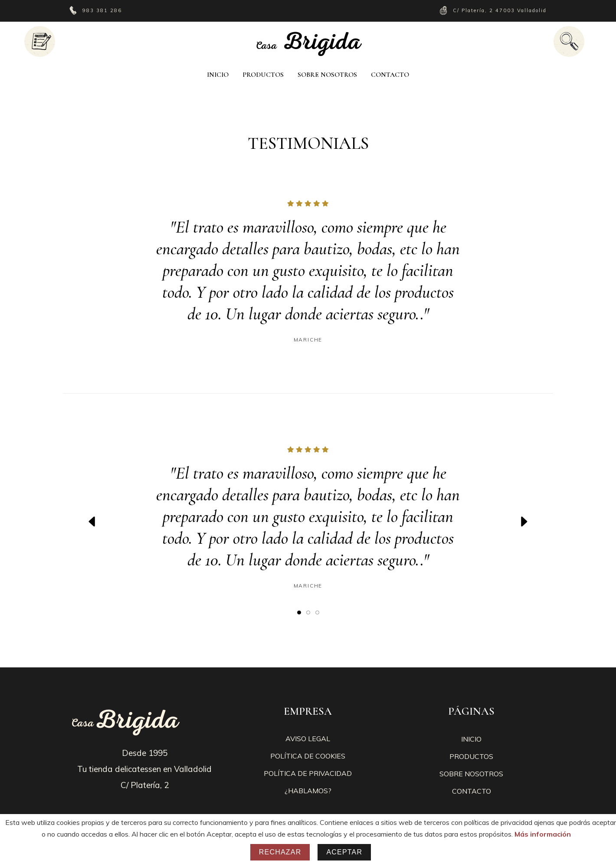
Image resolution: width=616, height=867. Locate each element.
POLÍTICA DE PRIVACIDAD (308, 773)
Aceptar (344, 852)
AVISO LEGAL (308, 739)
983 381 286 (103, 10)
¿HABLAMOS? (308, 791)
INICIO (471, 739)
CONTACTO (472, 791)
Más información (543, 834)
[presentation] (92, 522)
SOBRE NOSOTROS (471, 774)
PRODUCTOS (471, 756)
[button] (299, 612)
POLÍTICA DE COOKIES (308, 756)
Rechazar (280, 852)
